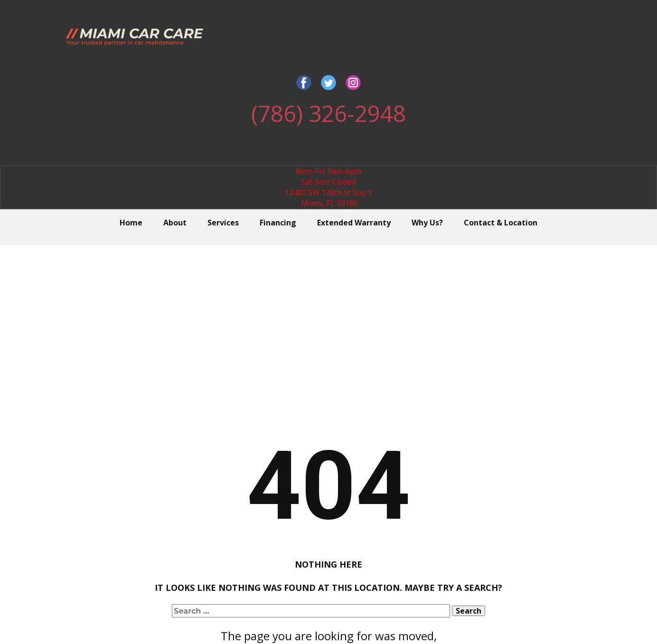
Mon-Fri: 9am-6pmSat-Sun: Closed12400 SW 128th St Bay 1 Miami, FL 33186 (328, 187)
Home (131, 223)
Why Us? (427, 223)
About (175, 223)
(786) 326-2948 (328, 113)
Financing (278, 223)
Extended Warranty (354, 223)
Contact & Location (501, 223)
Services (223, 223)
